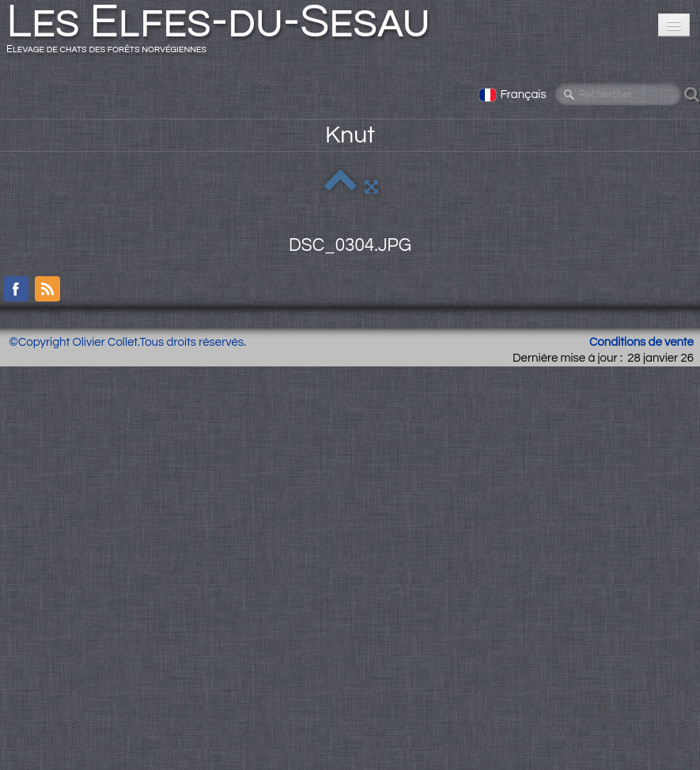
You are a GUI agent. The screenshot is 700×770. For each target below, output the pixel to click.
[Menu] (674, 25)
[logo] (224, 33)
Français (514, 95)
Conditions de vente (641, 342)
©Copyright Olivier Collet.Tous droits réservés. (127, 342)
